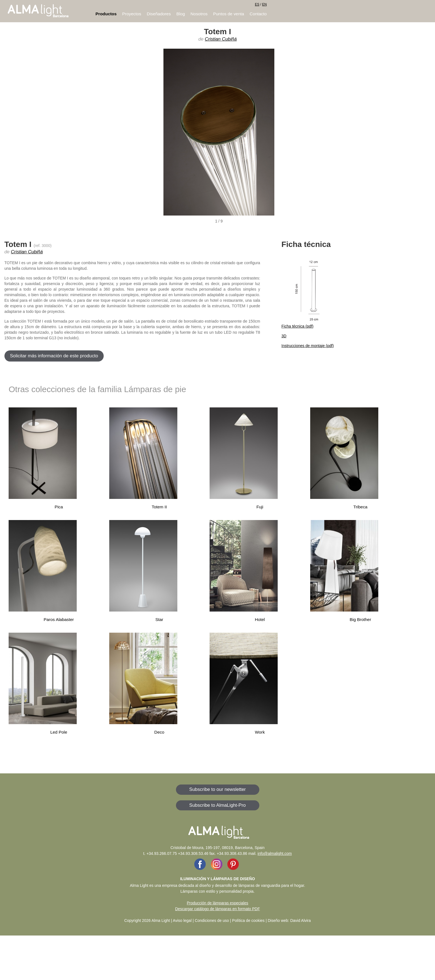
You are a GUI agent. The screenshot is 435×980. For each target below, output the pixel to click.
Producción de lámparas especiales (217, 903)
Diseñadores (159, 14)
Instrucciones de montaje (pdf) (308, 346)
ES (257, 4)
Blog (181, 14)
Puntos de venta (229, 14)
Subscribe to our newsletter (217, 789)
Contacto (258, 14)
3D (284, 336)
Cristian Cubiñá (221, 39)
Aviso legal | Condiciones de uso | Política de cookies (219, 920)
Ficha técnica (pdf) (298, 326)
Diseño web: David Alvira (289, 920)
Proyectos (132, 14)
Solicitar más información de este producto (54, 356)
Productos (106, 14)
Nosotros (199, 14)
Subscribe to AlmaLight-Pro (217, 805)
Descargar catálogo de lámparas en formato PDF (217, 909)
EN (264, 4)
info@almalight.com (275, 853)
